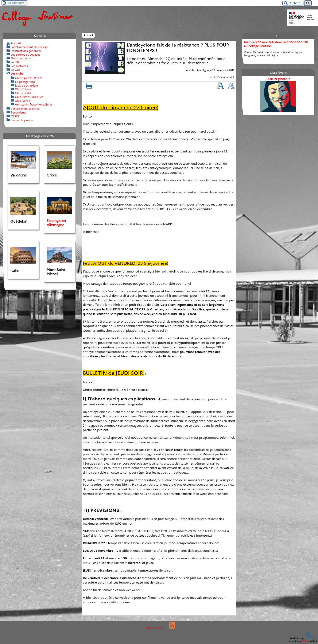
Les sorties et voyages (26, 55)
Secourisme (19, 112)
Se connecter (17, 3)
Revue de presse (22, 120)
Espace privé (152, 628)
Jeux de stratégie (26, 86)
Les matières (19, 66)
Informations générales (26, 51)
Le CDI (15, 70)
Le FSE (15, 62)
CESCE (15, 116)
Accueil (88, 35)
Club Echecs (23, 89)
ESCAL (306, 641)
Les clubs (17, 73)
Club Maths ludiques (29, 97)
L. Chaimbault (223, 77)
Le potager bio (25, 82)
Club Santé (23, 101)
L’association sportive (25, 109)
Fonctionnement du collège (29, 47)
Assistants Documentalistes (34, 104)
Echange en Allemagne (56, 223)
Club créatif (23, 93)
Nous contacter (21, 58)
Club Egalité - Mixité (29, 78)
